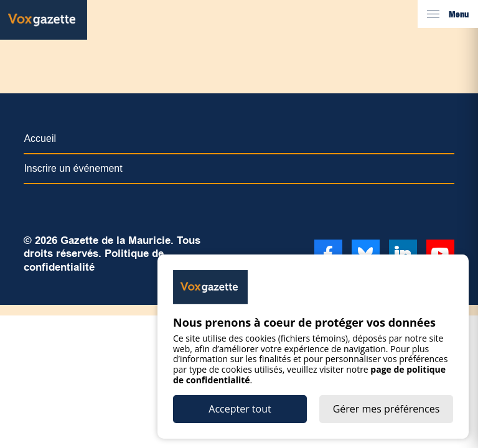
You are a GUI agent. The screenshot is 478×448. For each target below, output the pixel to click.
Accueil (40, 138)
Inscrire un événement (73, 168)
